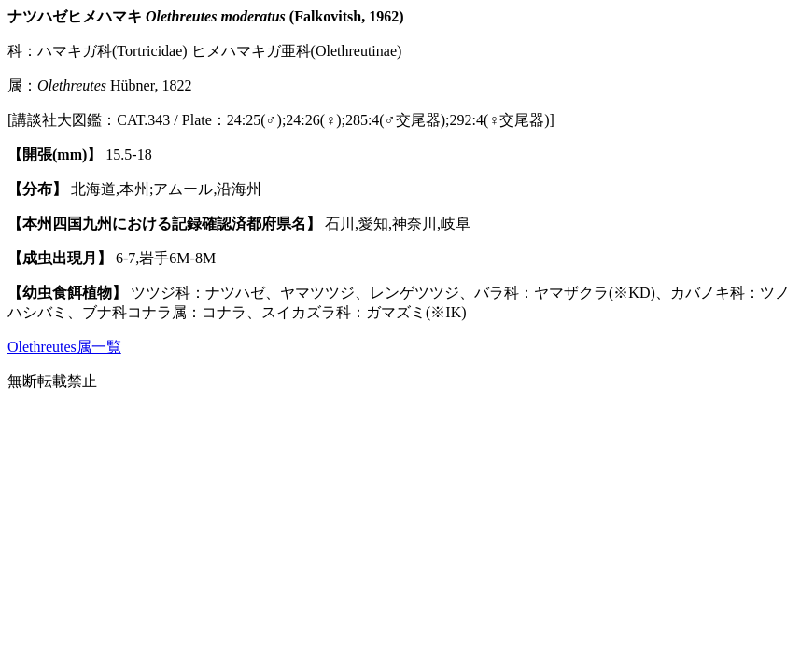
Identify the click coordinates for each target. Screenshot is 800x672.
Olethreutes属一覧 (64, 347)
